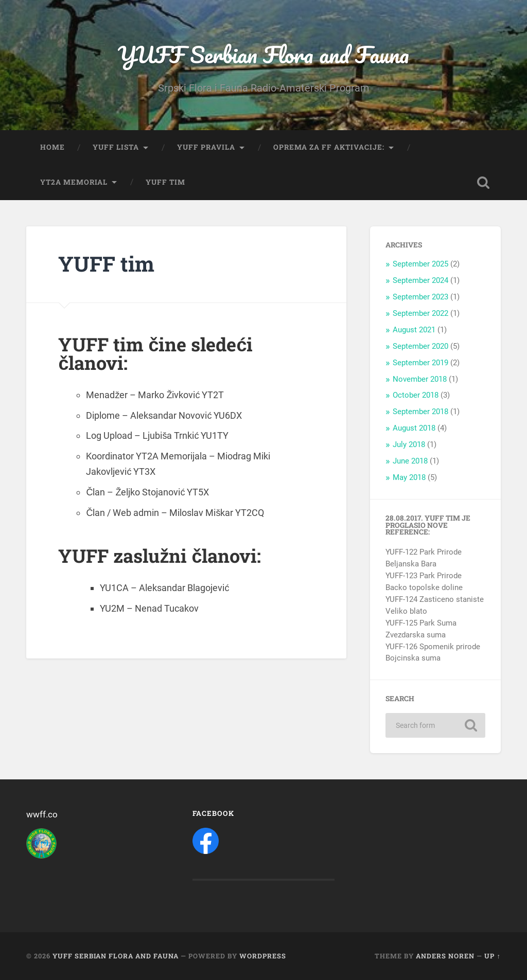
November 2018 (420, 379)
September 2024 (420, 280)
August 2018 (414, 428)
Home (52, 147)
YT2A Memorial (74, 182)
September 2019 (420, 363)
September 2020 (420, 346)
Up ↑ (492, 956)
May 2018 (409, 477)
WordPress (263, 956)
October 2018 (416, 395)
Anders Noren (445, 956)
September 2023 (420, 297)
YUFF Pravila (206, 147)
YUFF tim (165, 182)
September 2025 (420, 264)
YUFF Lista (116, 147)
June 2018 (410, 461)
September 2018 (420, 412)
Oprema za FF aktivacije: (329, 147)
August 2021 (414, 330)
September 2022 (420, 313)
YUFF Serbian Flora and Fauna (263, 54)
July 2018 (409, 444)
